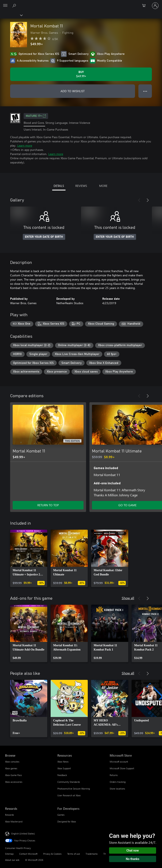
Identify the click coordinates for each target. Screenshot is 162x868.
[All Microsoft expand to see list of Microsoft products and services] (5, 6)
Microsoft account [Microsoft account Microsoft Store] (119, 762)
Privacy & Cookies (52, 854)
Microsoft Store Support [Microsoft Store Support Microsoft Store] (122, 768)
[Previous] (139, 200)
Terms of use (74, 854)
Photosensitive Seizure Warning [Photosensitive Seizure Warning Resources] (74, 789)
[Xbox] (11, 15)
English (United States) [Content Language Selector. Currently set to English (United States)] (23, 834)
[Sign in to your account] (155, 6)
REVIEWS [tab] (81, 186)
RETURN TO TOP (48, 505)
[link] (29, 558)
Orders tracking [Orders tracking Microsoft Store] (118, 782)
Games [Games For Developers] (61, 815)
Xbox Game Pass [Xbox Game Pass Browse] (13, 775)
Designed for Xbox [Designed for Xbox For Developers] (67, 821)
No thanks (133, 859)
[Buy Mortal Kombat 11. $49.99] (81, 74)
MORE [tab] (103, 186)
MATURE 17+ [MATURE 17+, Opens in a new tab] (36, 116)
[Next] (148, 200)
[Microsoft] (81, 3)
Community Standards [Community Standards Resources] (69, 782)
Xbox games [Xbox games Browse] (11, 768)
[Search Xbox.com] (15, 5)
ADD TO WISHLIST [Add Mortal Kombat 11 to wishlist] (73, 91)
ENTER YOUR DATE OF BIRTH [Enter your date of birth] (44, 237)
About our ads (12, 860)
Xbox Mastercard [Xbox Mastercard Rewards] (14, 821)
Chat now (133, 850)
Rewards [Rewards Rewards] (9, 815)
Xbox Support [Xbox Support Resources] (64, 768)
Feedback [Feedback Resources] (62, 775)
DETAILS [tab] (59, 186)
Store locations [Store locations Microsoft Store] (117, 789)
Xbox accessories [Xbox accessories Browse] (14, 782)
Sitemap (9, 854)
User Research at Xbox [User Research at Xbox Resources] (69, 795)
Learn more (25, 145)
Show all (128, 598)
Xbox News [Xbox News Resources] (63, 762)
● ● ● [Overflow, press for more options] (145, 91)
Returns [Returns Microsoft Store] (114, 775)
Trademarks (92, 854)
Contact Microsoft (28, 854)
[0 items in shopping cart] (145, 6)
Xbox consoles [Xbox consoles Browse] (12, 762)
